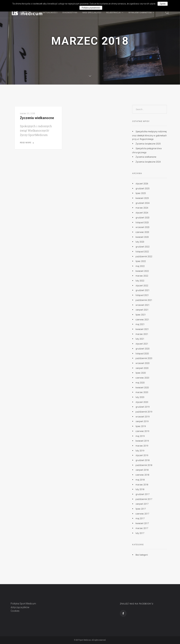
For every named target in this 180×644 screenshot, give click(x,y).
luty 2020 (140, 397)
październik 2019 (144, 412)
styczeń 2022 (142, 286)
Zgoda (163, 4)
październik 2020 (144, 358)
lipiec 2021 (141, 315)
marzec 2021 (142, 334)
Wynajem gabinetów (140, 13)
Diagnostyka (70, 13)
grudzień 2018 (142, 460)
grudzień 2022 (142, 247)
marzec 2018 (142, 484)
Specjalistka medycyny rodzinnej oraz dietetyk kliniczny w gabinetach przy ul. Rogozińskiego (149, 135)
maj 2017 (140, 518)
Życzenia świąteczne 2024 (148, 162)
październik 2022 (144, 256)
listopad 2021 (142, 295)
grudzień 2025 (142, 188)
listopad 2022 (142, 252)
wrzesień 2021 (142, 305)
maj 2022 (140, 266)
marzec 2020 (142, 392)
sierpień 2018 (142, 470)
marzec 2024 (142, 208)
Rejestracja (113, 13)
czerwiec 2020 (142, 378)
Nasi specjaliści (92, 13)
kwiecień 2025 (142, 198)
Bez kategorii (142, 555)
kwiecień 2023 (142, 237)
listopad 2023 (142, 222)
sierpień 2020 (142, 368)
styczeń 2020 (142, 402)
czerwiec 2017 (142, 514)
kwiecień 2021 (142, 329)
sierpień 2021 (142, 310)
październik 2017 (144, 499)
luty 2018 (140, 489)
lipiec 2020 (141, 373)
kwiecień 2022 (142, 271)
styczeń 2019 (142, 455)
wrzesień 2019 (142, 417)
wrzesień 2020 (142, 363)
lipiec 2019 (141, 426)
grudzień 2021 (142, 290)
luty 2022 (140, 281)
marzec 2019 (142, 446)
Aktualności (50, 13)
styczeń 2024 (142, 213)
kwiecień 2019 (142, 441)
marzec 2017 (142, 528)
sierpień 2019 (142, 421)
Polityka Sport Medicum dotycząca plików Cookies (23, 607)
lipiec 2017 (141, 509)
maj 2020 (140, 383)
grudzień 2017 (142, 494)
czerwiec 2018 (142, 475)
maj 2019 (140, 436)
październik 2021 (144, 300)
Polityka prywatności (91, 8)
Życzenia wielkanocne (37, 118)
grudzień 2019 (142, 407)
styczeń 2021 (142, 344)
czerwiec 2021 (142, 319)
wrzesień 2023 (142, 227)
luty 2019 (140, 450)
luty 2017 (140, 533)
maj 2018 (140, 480)
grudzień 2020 (142, 349)
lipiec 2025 (141, 193)
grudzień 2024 (142, 203)
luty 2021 (140, 339)
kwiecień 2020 (142, 387)
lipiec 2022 (141, 261)
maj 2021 (140, 324)
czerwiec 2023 (142, 232)
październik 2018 (144, 465)
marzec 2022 (142, 276)
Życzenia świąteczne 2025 (148, 143)
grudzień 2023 (142, 218)
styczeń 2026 (142, 184)
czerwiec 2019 (142, 431)
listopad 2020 (142, 353)
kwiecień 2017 (142, 523)
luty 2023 (140, 242)
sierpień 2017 (142, 504)
